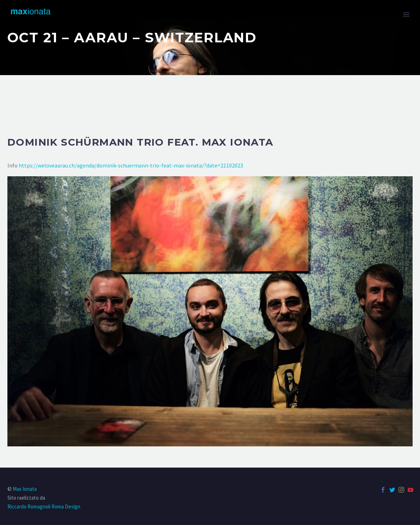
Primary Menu (406, 14)
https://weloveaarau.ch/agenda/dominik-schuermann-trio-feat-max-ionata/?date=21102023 (131, 165)
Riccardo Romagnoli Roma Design (44, 506)
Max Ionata (25, 489)
